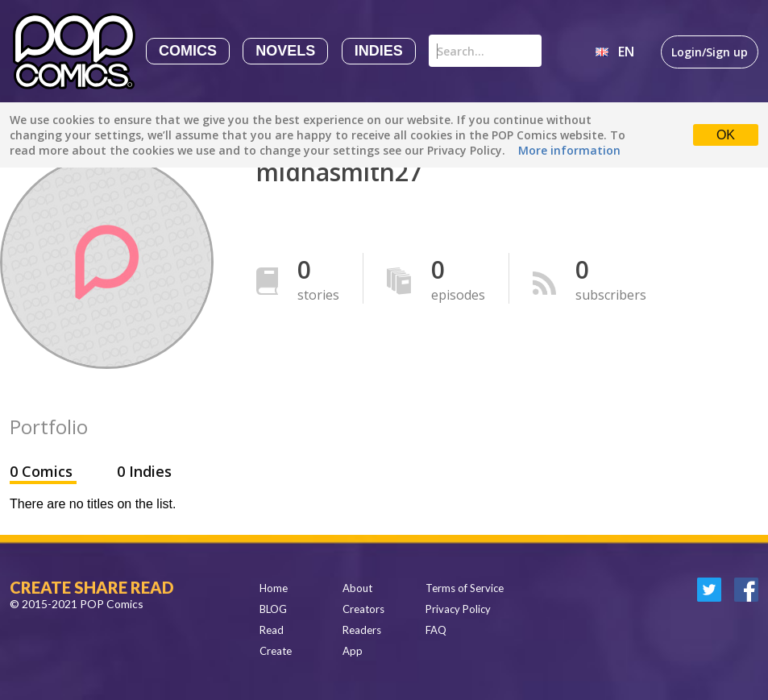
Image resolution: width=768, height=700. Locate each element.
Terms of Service (465, 588)
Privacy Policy (458, 609)
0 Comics (43, 471)
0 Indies (144, 471)
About (357, 588)
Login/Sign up (710, 52)
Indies (379, 51)
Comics (188, 51)
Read (272, 630)
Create (276, 651)
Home (274, 588)
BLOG (273, 609)
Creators (363, 609)
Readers (362, 630)
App (353, 651)
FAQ (436, 630)
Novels (285, 51)
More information (569, 150)
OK (726, 135)
